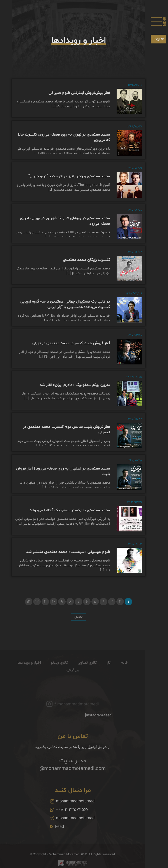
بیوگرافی (73, 677)
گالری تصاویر (87, 669)
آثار (109, 669)
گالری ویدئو (59, 669)
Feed (57, 833)
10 (54, 602)
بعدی (79, 617)
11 (45, 602)
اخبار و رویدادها (29, 669)
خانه (125, 669)
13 (29, 602)
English (158, 39)
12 (37, 602)
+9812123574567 (69, 816)
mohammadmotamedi (73, 808)
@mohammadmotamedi (76, 711)
